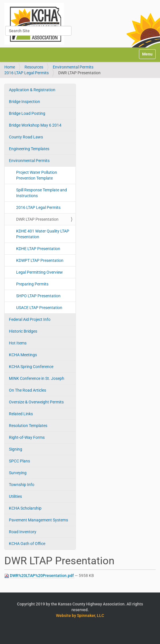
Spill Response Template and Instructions (42, 193)
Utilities (15, 496)
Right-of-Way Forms (27, 437)
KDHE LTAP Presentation (38, 249)
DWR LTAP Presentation (37, 219)
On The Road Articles (28, 390)
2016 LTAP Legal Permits (27, 73)
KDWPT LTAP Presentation (40, 260)
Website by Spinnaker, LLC (80, 616)
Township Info (22, 485)
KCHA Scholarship (25, 508)
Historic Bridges (23, 331)
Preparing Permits (32, 284)
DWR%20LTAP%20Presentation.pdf (39, 576)
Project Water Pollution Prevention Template (37, 175)
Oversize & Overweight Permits (36, 402)
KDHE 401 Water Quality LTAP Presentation (43, 234)
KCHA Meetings (23, 355)
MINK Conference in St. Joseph (37, 378)
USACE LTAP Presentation (39, 308)
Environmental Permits (73, 67)
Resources (34, 67)
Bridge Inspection (25, 102)
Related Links (21, 414)
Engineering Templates (29, 149)
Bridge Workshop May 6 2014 (35, 125)
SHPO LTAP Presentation (38, 296)
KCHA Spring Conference (31, 367)
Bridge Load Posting (27, 113)
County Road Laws (26, 137)
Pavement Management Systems (38, 520)
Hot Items (18, 343)
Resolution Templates (28, 426)
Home (10, 67)
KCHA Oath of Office (27, 544)
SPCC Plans (19, 461)
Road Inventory (23, 532)
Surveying (18, 473)
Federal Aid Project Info (30, 319)
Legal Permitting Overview (39, 272)
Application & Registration (32, 90)
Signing (16, 449)
